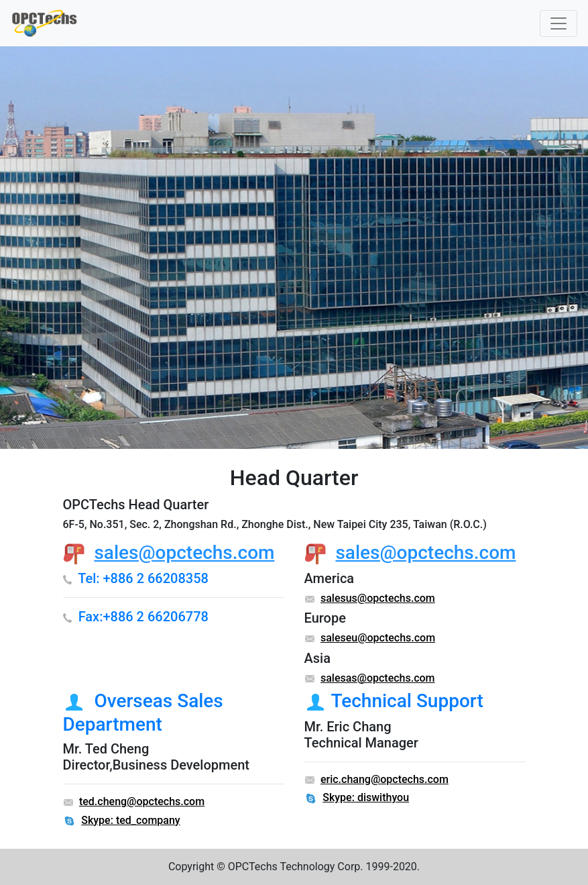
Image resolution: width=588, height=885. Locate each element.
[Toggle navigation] (558, 23)
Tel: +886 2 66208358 (143, 578)
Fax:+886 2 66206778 (143, 617)
